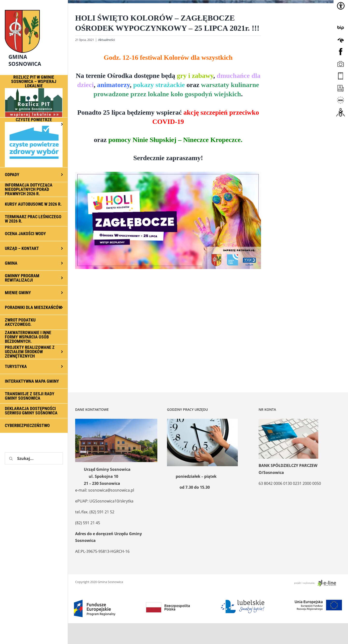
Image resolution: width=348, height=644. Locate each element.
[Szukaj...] (34, 458)
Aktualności (106, 40)
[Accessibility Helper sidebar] (341, 6)
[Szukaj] (11, 458)
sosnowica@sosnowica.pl (111, 490)
